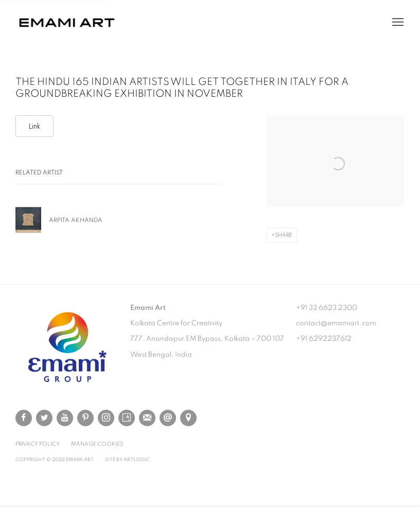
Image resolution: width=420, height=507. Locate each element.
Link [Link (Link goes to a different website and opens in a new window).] (34, 126)
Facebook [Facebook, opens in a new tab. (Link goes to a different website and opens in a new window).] (24, 418)
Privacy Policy (38, 444)
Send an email (168, 418)
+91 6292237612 (324, 339)
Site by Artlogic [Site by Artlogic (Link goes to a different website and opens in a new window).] (127, 460)
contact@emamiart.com (336, 323)
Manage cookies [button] (97, 444)
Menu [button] (397, 23)
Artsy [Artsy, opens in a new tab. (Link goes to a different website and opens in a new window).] (127, 418)
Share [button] (284, 235)
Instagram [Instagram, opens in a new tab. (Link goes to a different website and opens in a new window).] (106, 418)
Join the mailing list (147, 418)
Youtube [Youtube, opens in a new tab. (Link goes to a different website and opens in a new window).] (65, 418)
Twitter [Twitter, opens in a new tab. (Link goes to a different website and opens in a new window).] (44, 418)
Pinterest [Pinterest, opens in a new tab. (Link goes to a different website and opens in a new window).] (85, 418)
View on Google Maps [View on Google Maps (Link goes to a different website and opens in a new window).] (188, 418)
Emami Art (67, 23)
